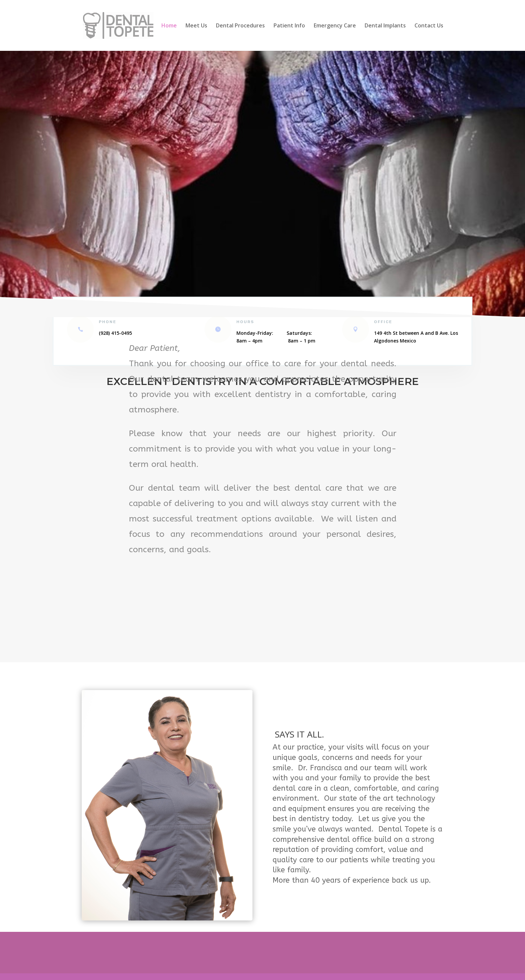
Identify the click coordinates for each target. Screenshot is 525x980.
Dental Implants (385, 26)
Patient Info (289, 26)
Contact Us (429, 26)
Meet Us (196, 26)
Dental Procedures (240, 26)
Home (169, 26)
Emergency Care (335, 26)
